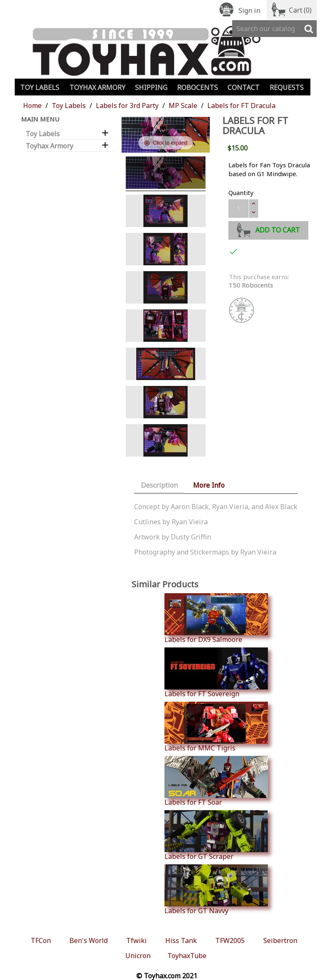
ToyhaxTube (187, 956)
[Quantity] (238, 209)
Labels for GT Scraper (216, 835)
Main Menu (40, 119)
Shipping (151, 87)
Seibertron (280, 940)
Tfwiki (136, 940)
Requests (287, 87)
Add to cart (269, 229)
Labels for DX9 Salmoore (216, 618)
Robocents (197, 87)
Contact (244, 87)
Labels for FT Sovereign (216, 673)
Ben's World (89, 940)
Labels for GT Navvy (216, 890)
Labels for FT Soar (216, 781)
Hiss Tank (181, 940)
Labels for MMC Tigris (216, 727)
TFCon (41, 940)
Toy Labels (40, 87)
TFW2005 (230, 940)
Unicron (138, 956)
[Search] (274, 29)
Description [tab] (159, 485)
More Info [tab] (209, 485)
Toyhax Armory (97, 87)
